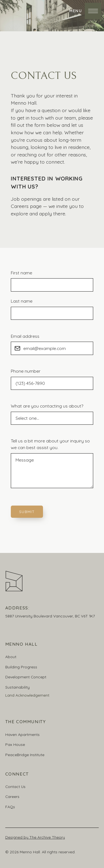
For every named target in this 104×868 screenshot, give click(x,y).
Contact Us (15, 786)
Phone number (26, 371)
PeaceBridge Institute (25, 755)
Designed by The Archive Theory (35, 837)
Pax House (15, 744)
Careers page (26, 206)
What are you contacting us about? (47, 406)
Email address (25, 336)
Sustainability (17, 687)
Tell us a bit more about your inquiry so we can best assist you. (50, 444)
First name (21, 273)
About (11, 657)
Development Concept (26, 677)
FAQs (10, 807)
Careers (12, 796)
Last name (22, 301)
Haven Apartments (22, 734)
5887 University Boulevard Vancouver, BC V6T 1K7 (50, 616)
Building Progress (21, 667)
